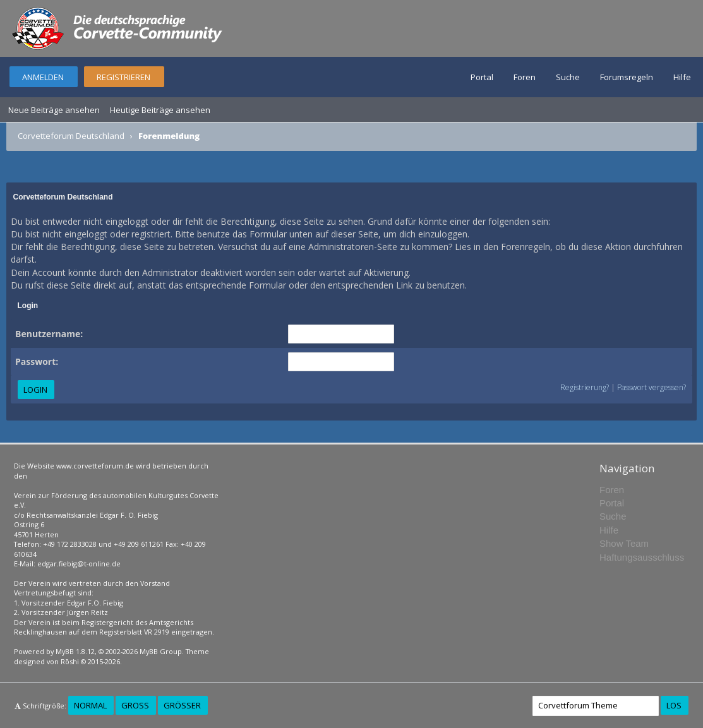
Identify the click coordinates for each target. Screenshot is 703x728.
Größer (182, 705)
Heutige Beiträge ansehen (160, 110)
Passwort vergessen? (652, 387)
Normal (90, 705)
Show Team (624, 543)
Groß (135, 705)
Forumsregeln (627, 77)
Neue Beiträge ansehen (54, 110)
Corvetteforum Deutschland (71, 136)
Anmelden (43, 77)
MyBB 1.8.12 (75, 651)
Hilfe (682, 77)
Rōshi (70, 661)
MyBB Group (161, 651)
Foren (525, 77)
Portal (482, 77)
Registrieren (123, 77)
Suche (568, 77)
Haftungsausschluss (642, 557)
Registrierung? (585, 387)
